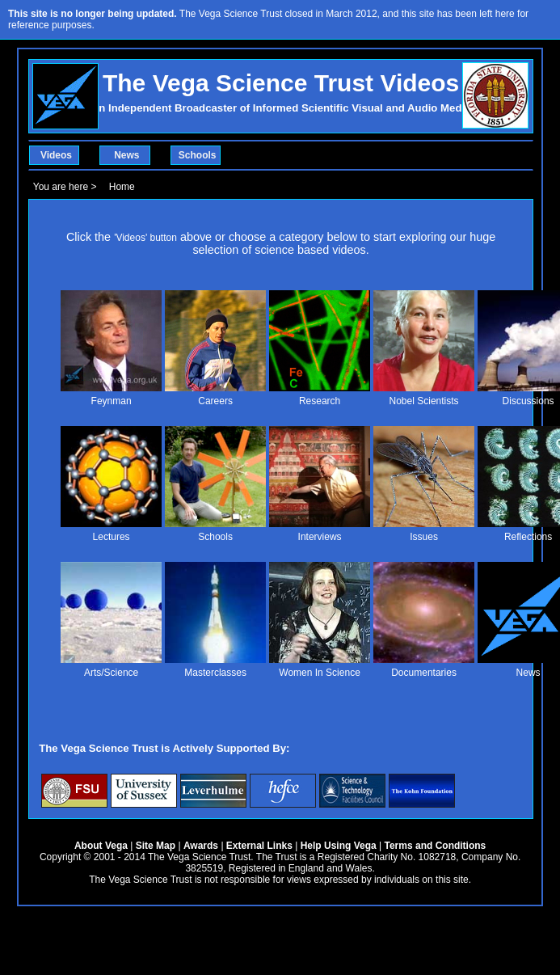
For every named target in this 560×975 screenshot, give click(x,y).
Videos (56, 155)
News (126, 155)
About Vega (101, 846)
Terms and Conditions (436, 846)
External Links (259, 846)
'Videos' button (145, 238)
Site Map (156, 846)
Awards (201, 846)
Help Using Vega (339, 846)
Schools (198, 155)
